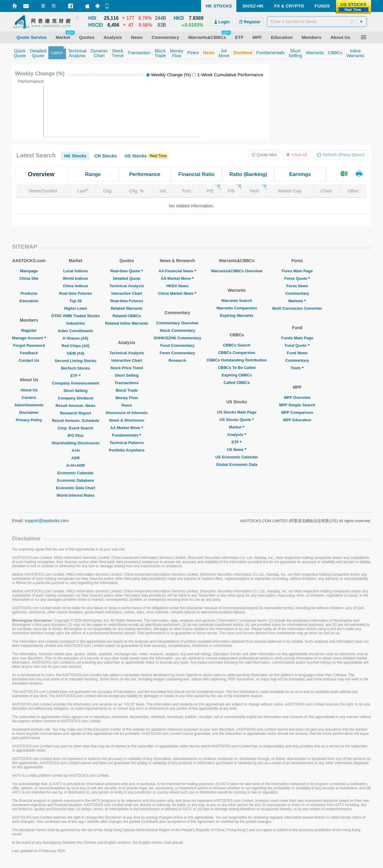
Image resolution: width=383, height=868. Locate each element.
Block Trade (127, 390)
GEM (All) (76, 353)
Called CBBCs (237, 383)
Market (237, 427)
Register (29, 330)
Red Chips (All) (76, 346)
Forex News (297, 286)
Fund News (297, 353)
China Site (29, 278)
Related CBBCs (127, 316)
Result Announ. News (76, 406)
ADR (75, 458)
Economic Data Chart (76, 488)
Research (178, 360)
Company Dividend (76, 398)
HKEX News (177, 286)
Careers (29, 397)
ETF (76, 376)
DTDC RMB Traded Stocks (76, 316)
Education (29, 301)
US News (237, 450)
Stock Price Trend (127, 368)
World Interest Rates (75, 495)
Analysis (237, 435)
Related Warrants (127, 308)
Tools (297, 368)
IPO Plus (76, 435)
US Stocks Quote (237, 420)
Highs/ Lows (76, 308)
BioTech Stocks (76, 368)
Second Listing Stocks (76, 361)
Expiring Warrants (237, 316)
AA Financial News (177, 271)
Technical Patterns (127, 443)
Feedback (29, 353)
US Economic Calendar (237, 457)
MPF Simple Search (297, 405)
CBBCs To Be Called (237, 368)
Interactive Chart (127, 293)
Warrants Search (237, 301)
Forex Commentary (177, 353)
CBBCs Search (237, 345)
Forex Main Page (297, 271)
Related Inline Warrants (127, 323)
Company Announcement (76, 383)
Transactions (127, 383)
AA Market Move (127, 428)
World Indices (76, 278)
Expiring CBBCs (237, 375)
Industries (75, 323)
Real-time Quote (127, 271)
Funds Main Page (297, 338)
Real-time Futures (76, 293)
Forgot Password (29, 345)
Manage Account (29, 338)
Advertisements (29, 405)
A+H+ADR (75, 465)
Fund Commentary (177, 345)
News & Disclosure (127, 420)
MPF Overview (297, 397)
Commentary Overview (177, 323)
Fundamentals (127, 435)
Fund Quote (297, 345)
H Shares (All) (76, 338)
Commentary (297, 293)
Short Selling (75, 391)
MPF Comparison (297, 412)
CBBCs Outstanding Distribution (237, 360)
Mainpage (29, 271)
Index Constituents (76, 331)
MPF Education (297, 420)
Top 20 (76, 301)
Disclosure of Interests (127, 413)
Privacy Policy (29, 420)
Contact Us (29, 360)
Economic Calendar (76, 473)
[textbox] (317, 22)
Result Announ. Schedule (76, 421)
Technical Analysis (127, 286)
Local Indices (75, 271)
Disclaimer (29, 412)
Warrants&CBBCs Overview (237, 271)
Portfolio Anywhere (127, 450)
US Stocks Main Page (237, 412)
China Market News (177, 293)
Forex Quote (297, 278)
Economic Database (76, 480)
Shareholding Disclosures (75, 443)
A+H (75, 450)
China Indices (76, 286)
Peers (127, 405)
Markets (297, 301)
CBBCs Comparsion (237, 353)
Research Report (75, 413)
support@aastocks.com (47, 521)
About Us (29, 390)
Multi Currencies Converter (297, 308)
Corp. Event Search (75, 428)
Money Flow (127, 398)
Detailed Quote (127, 278)
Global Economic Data (237, 465)
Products (29, 293)
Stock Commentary (177, 330)
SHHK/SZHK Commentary (177, 338)
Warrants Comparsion (237, 308)
